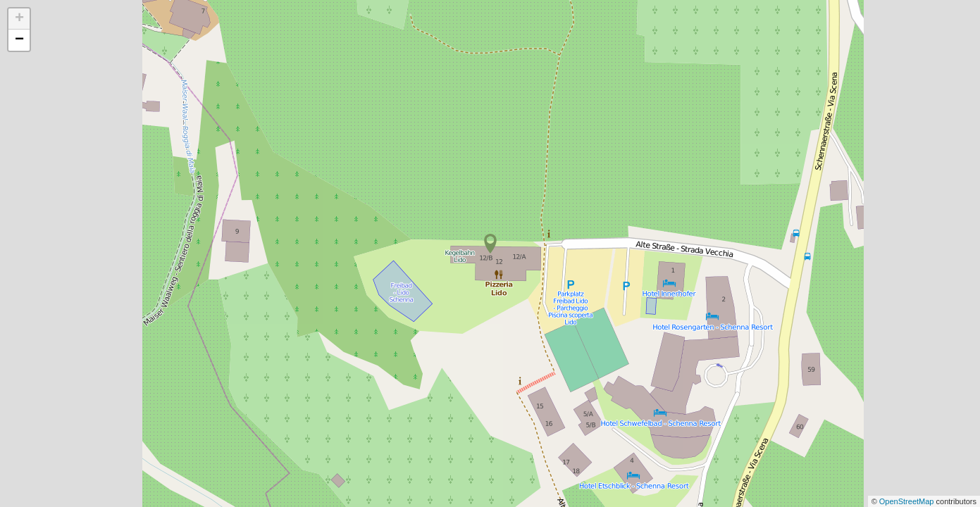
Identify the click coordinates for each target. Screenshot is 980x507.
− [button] (19, 40)
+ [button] (19, 19)
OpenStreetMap (908, 501)
